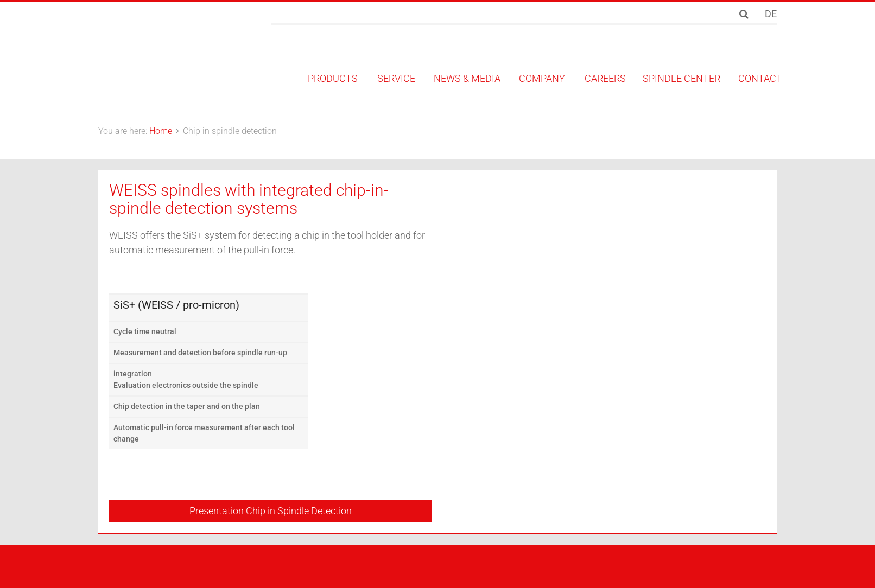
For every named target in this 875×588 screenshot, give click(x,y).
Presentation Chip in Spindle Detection (271, 511)
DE (771, 14)
